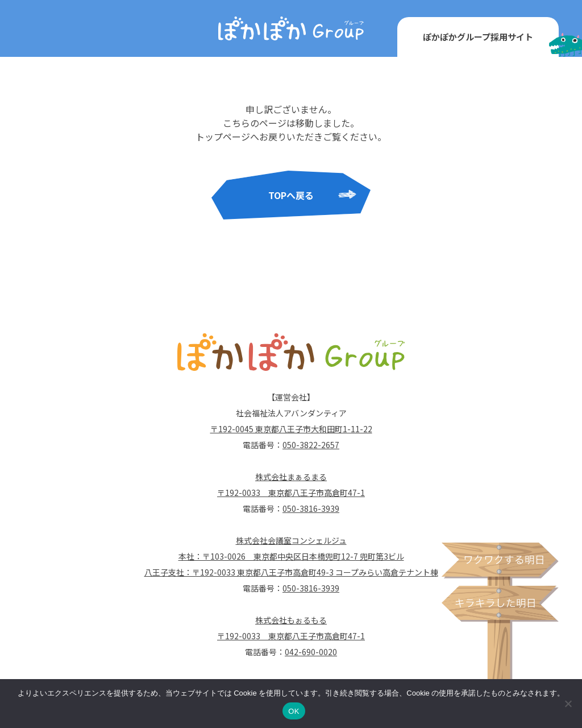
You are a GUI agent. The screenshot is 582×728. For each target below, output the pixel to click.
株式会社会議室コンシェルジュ (291, 540)
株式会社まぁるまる (291, 477)
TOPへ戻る (291, 195)
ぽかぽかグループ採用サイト (478, 37)
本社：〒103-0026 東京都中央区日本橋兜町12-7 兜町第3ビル (291, 556)
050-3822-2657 (311, 445)
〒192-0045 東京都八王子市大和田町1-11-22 (291, 429)
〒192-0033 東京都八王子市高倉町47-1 (291, 493)
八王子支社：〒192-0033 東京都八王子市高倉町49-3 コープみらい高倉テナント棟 (291, 572)
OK (294, 711)
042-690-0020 (311, 652)
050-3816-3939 (311, 508)
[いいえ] (568, 704)
